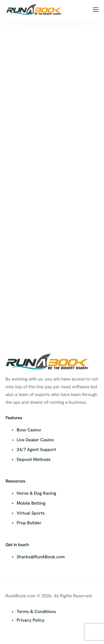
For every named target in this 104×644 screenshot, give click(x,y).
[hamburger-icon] (96, 10)
